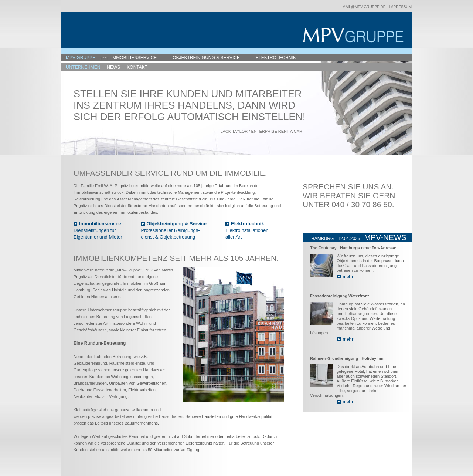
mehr (348, 277)
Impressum (400, 7)
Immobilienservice (134, 58)
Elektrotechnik (276, 58)
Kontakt (137, 67)
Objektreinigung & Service (206, 58)
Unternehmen (83, 67)
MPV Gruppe (81, 58)
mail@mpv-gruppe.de (364, 7)
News (113, 67)
